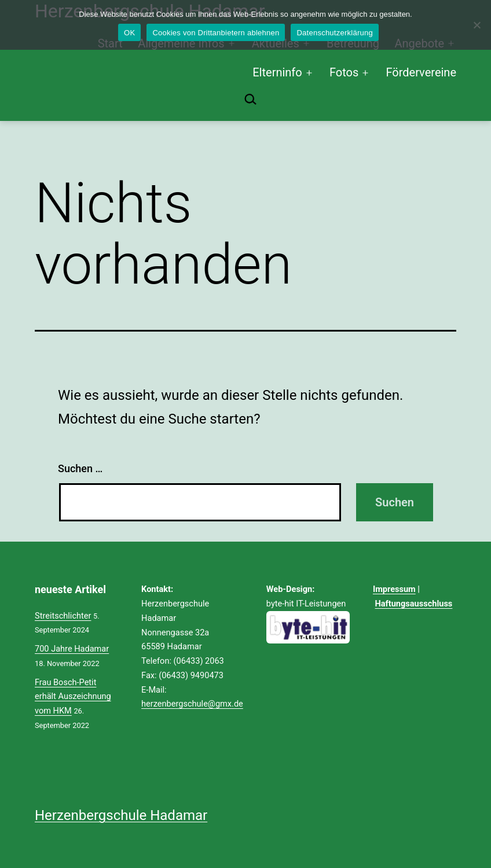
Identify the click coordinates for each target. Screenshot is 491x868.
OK (129, 33)
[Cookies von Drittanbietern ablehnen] (477, 25)
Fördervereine (421, 72)
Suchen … (80, 468)
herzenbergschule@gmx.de (192, 704)
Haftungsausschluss (414, 604)
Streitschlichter (63, 616)
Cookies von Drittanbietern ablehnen (216, 33)
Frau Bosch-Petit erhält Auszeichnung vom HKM (73, 697)
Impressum (394, 589)
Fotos (344, 72)
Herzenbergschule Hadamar (121, 815)
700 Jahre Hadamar (72, 649)
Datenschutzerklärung (334, 33)
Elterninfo (277, 72)
